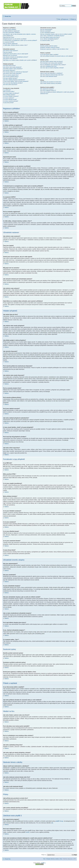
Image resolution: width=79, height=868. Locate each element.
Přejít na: (44, 855)
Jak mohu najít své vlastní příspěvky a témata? (52, 68)
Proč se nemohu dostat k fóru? (11, 75)
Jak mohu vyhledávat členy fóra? (48, 66)
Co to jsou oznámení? (9, 98)
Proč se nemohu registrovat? (10, 44)
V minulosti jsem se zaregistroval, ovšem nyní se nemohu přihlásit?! (20, 40)
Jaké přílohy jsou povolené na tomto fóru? (51, 82)
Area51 (28, 832)
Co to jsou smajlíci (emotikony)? (11, 93)
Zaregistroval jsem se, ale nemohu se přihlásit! (15, 39)
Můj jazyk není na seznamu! (10, 55)
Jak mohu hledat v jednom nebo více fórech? (51, 61)
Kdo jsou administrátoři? (46, 29)
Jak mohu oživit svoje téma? (10, 84)
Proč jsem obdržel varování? (10, 78)
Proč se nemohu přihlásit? (10, 29)
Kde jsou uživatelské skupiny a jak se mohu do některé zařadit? (56, 34)
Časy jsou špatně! (8, 52)
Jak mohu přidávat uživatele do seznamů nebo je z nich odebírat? (57, 56)
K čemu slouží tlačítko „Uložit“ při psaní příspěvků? (16, 81)
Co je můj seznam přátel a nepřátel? (49, 54)
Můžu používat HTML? (9, 91)
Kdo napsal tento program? (47, 89)
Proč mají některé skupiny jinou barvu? (50, 37)
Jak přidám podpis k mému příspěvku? (13, 69)
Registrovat (65, 19)
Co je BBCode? (7, 90)
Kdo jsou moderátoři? (46, 31)
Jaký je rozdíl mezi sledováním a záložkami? (51, 73)
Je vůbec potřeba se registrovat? (11, 31)
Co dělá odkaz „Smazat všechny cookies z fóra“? (15, 45)
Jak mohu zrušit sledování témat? (49, 76)
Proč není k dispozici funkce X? (48, 90)
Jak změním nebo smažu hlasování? (12, 73)
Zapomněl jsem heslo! (9, 37)
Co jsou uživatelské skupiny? (47, 32)
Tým (44, 859)
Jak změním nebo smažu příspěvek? (12, 67)
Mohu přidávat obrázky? (9, 95)
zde (52, 823)
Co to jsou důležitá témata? (10, 99)
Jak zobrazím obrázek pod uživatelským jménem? (16, 57)
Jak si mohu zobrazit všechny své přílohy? (51, 83)
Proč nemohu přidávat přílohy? (11, 77)
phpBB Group (59, 821)
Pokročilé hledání (72, 7)
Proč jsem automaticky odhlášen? (12, 32)
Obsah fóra (8, 16)
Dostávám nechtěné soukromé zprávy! (50, 47)
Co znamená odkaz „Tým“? (47, 40)
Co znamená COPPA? (9, 42)
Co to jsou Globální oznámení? (11, 96)
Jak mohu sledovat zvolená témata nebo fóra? (52, 75)
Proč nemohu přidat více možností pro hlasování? (16, 72)
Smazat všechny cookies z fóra (54, 859)
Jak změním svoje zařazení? (10, 58)
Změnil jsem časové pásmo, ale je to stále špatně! (16, 54)
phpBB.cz (43, 863)
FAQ (59, 19)
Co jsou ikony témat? (8, 103)
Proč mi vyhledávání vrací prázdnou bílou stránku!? (53, 65)
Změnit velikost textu (74, 16)
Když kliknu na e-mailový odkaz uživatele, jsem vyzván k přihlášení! (20, 60)
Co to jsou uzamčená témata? (11, 101)
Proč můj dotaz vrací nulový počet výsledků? (51, 63)
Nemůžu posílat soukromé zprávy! (49, 46)
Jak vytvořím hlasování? (9, 70)
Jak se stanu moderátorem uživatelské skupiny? (52, 36)
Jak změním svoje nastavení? (11, 51)
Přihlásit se (73, 19)
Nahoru (7, 121)
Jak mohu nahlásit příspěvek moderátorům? (14, 80)
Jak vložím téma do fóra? (9, 65)
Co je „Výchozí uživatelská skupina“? (49, 39)
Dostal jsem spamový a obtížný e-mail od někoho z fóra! (54, 49)
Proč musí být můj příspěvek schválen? (13, 83)
